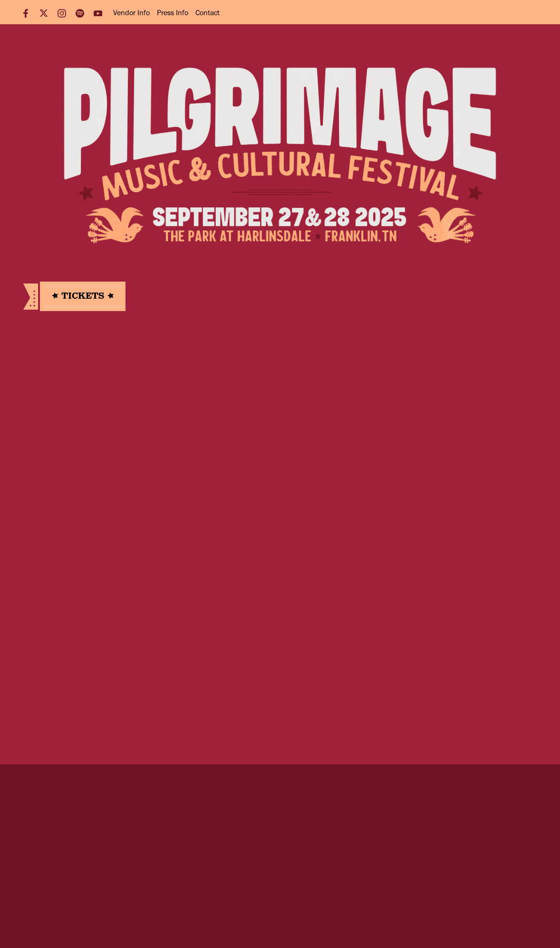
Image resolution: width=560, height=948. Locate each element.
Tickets (83, 296)
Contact (208, 13)
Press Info (173, 13)
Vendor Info (131, 13)
